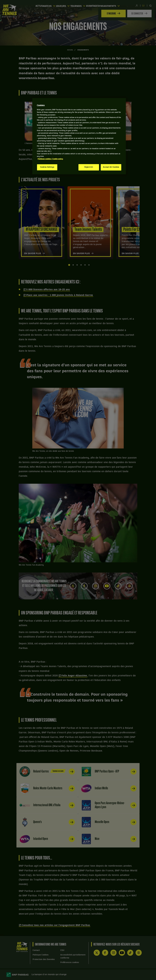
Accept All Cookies (111, 167)
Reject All (89, 167)
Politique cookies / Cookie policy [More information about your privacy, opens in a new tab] (50, 159)
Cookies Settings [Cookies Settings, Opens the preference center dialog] (47, 167)
